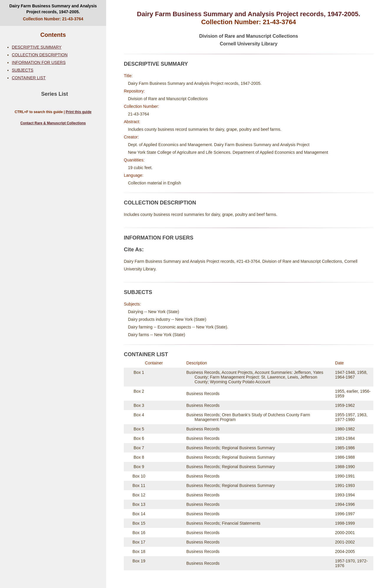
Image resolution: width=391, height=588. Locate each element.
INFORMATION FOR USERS (39, 62)
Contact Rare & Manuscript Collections (53, 123)
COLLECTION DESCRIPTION (40, 55)
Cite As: (134, 250)
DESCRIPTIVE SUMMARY (37, 47)
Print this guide (79, 112)
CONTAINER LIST (29, 78)
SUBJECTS (23, 70)
